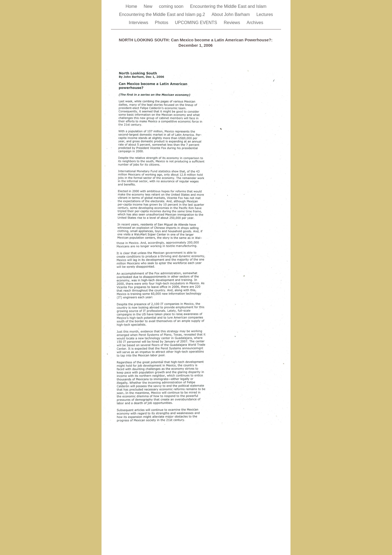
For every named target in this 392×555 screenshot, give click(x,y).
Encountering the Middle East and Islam (228, 6)
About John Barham (231, 14)
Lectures (265, 14)
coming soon (172, 6)
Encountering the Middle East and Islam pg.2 (163, 14)
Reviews (233, 23)
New (148, 6)
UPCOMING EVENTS (197, 23)
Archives (255, 23)
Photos (162, 23)
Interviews (139, 23)
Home (132, 6)
